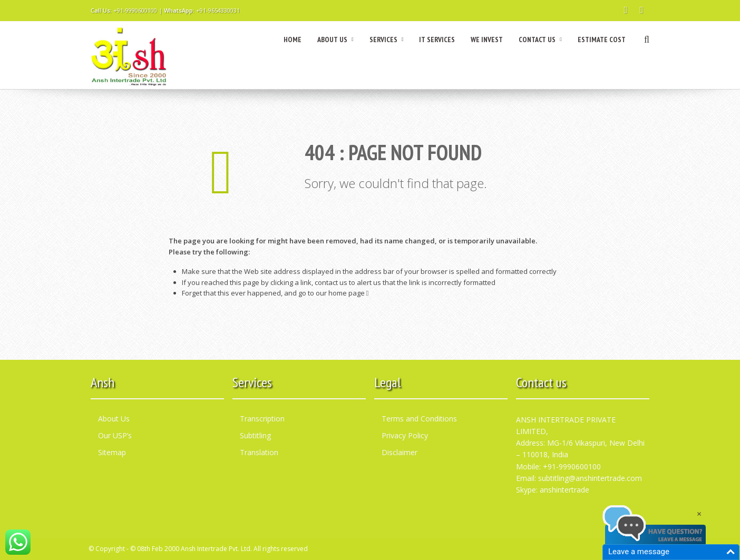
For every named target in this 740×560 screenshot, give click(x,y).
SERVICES (387, 40)
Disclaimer (400, 452)
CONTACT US (540, 40)
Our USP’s (115, 435)
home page (349, 293)
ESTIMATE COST (602, 40)
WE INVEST (487, 40)
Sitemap (112, 452)
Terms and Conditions (419, 419)
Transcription (262, 419)
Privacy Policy (405, 435)
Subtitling (255, 435)
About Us (114, 419)
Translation (259, 452)
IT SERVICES (437, 40)
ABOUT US (335, 40)
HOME (293, 40)
